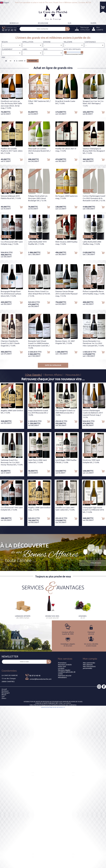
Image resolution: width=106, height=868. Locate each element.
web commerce (60, 707)
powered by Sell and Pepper (47, 707)
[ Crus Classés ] (33, 375)
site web (54, 707)
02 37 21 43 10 (35, 676)
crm (64, 707)
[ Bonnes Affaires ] (53, 375)
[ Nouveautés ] (73, 375)
